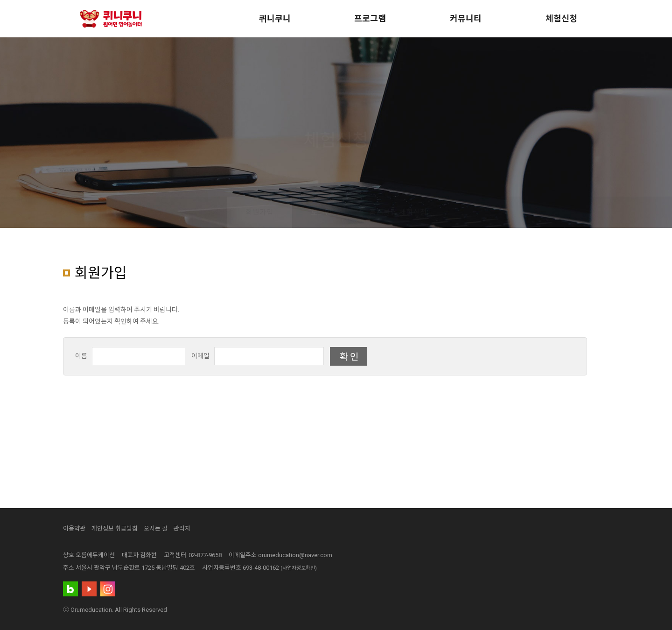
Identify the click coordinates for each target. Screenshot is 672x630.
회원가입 (259, 212)
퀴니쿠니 (275, 18)
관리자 (182, 528)
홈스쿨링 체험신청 (398, 212)
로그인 (321, 212)
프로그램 (370, 18)
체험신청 (561, 18)
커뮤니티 (466, 18)
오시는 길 (156, 528)
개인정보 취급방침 (115, 528)
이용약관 (74, 528)
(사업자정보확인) (299, 568)
